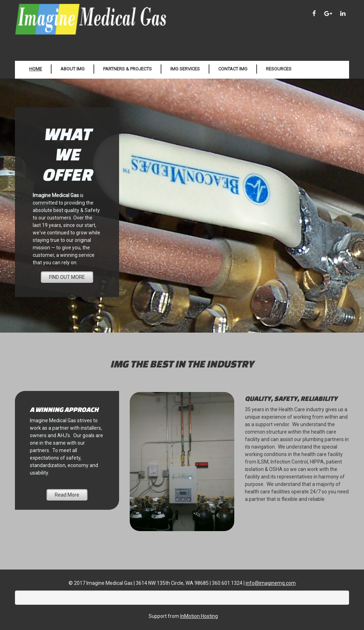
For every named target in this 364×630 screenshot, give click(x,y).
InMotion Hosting (199, 616)
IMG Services (185, 69)
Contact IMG (233, 69)
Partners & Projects (127, 69)
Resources (279, 69)
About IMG (73, 69)
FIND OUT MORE (67, 277)
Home (36, 69)
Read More (67, 495)
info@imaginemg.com (271, 583)
